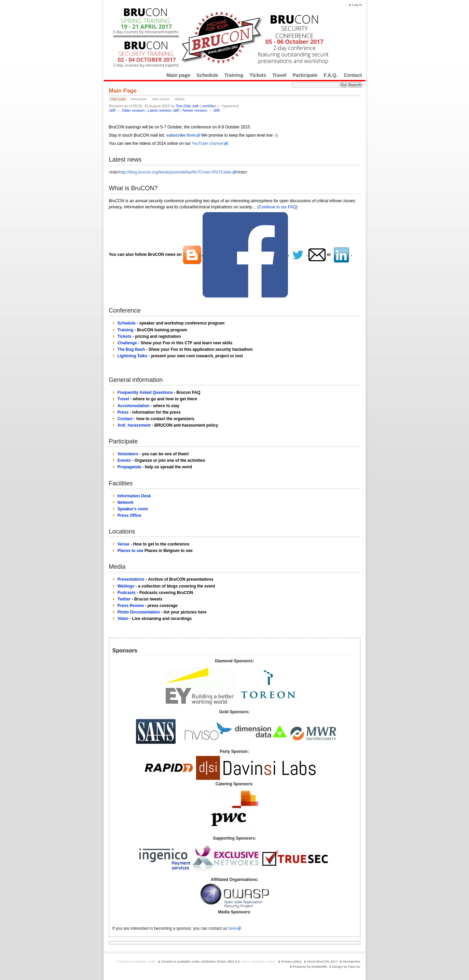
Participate (305, 75)
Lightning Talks (133, 356)
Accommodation (134, 406)
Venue (123, 544)
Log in (357, 5)
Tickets (258, 75)
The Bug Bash (131, 349)
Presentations (131, 579)
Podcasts (127, 593)
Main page (178, 75)
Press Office (129, 515)
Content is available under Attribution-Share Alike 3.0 (200, 961)
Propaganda (129, 467)
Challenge (127, 343)
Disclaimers (351, 961)
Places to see (130, 551)
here (232, 928)
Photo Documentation (139, 612)
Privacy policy (291, 961)
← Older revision (131, 110)
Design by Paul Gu (346, 967)
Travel (279, 75)
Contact (353, 75)
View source (161, 99)
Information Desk (134, 496)
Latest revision (160, 110)
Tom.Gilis (183, 106)
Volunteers (128, 454)
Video (123, 619)
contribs (208, 106)
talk (196, 106)
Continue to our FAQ (278, 207)
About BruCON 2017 (322, 961)
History (180, 99)
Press (123, 412)
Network (126, 502)
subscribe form (181, 135)
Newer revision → (197, 110)
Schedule (207, 75)
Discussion (139, 99)
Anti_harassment (134, 425)
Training (234, 75)
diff (112, 110)
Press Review (131, 606)
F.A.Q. (331, 75)
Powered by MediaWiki (310, 967)
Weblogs (126, 586)
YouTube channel (208, 143)
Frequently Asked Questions (145, 392)
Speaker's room (133, 509)
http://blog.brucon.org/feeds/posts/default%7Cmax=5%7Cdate (175, 172)
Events (124, 460)
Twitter (124, 599)
